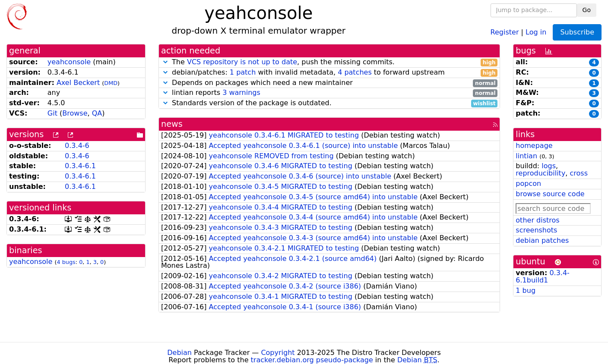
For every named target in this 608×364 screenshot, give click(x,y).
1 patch (243, 72)
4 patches (355, 72)
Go (587, 10)
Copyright (278, 353)
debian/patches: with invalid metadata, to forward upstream (329, 73)
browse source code (550, 194)
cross (579, 173)
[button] (165, 62)
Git (52, 113)
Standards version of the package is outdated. (329, 103)
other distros (537, 220)
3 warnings (241, 93)
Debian (179, 353)
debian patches (542, 240)
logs (549, 166)
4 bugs (66, 262)
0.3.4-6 (77, 146)
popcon (528, 184)
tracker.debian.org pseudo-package (312, 360)
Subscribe (577, 32)
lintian (526, 156)
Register (505, 32)
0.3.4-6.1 (80, 166)
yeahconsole (69, 62)
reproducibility (540, 173)
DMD (111, 83)
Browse (75, 113)
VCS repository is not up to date (242, 62)
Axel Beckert (78, 83)
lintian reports (329, 93)
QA (97, 113)
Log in (536, 32)
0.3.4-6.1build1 (543, 276)
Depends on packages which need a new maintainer (329, 83)
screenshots (536, 230)
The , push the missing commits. (329, 62)
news (172, 124)
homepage (534, 146)
